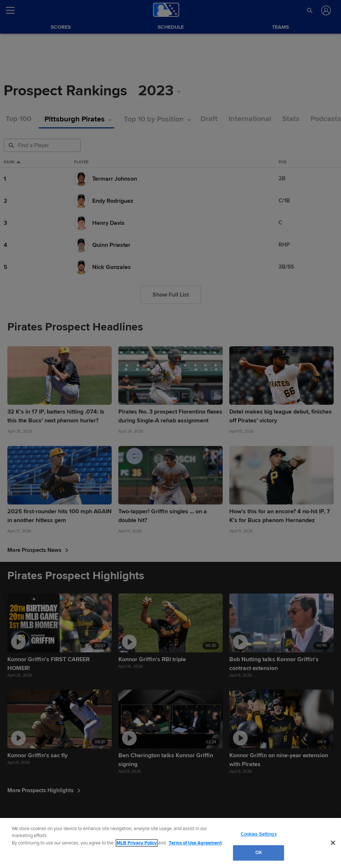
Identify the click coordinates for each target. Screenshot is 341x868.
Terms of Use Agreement (195, 843)
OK (259, 853)
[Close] (333, 843)
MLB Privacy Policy (137, 843)
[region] (170, 843)
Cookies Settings (259, 834)
